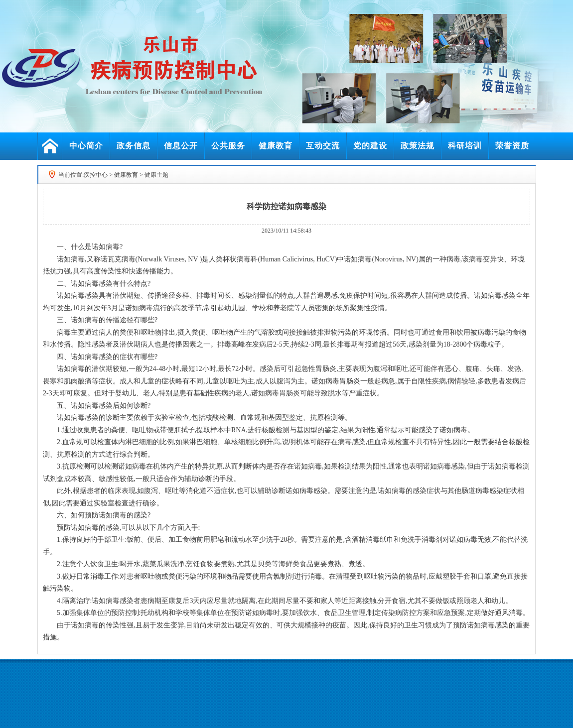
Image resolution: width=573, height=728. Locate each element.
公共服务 (228, 146)
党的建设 (370, 146)
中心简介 (86, 146)
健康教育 (276, 146)
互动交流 (323, 146)
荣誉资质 (512, 146)
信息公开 (181, 146)
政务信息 (134, 146)
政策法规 (418, 146)
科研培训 (465, 146)
